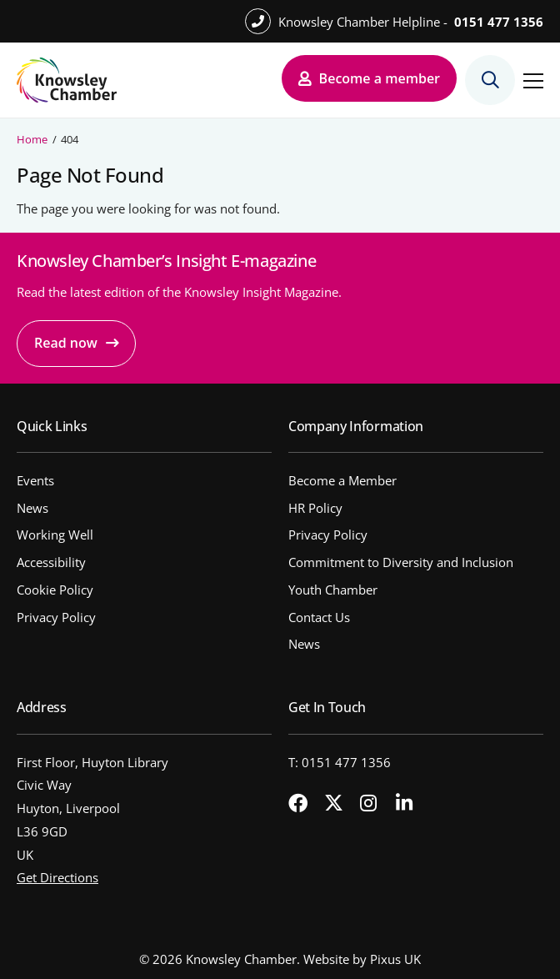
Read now (66, 343)
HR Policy (315, 508)
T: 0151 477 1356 (340, 762)
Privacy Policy (56, 617)
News (32, 508)
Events (35, 480)
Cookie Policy (55, 590)
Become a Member (342, 480)
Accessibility (51, 562)
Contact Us (319, 617)
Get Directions (57, 877)
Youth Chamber (333, 590)
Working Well (55, 535)
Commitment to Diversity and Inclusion (401, 562)
